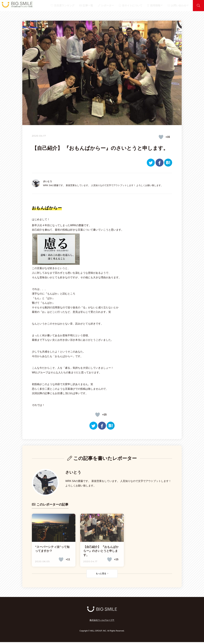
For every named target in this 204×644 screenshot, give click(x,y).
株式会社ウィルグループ (102, 622)
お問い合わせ (181, 5)
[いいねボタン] (161, 137)
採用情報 (163, 5)
